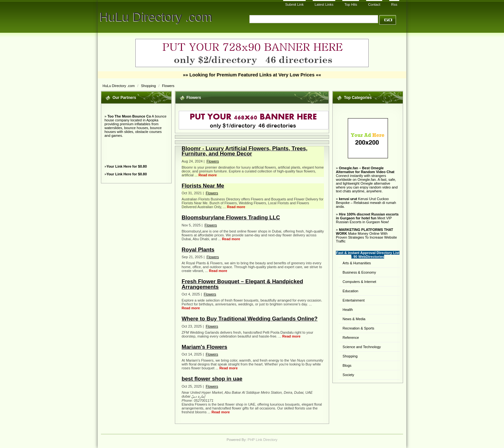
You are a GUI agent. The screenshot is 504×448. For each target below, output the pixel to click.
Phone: (188, 400)
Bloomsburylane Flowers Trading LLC (231, 218)
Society (348, 375)
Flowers (168, 86)
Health (348, 310)
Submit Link (294, 4)
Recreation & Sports (358, 328)
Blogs (347, 365)
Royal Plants (198, 250)
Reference (351, 338)
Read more (208, 175)
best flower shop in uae (212, 379)
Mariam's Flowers (204, 347)
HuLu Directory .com (156, 17)
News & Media (354, 319)
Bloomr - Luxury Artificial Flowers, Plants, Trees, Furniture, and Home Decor (244, 151)
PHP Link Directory (262, 440)
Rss (394, 4)
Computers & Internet (360, 282)
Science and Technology (362, 347)
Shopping (149, 86)
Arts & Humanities (357, 263)
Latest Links (324, 4)
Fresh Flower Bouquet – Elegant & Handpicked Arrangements (242, 284)
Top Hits (351, 4)
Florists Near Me (203, 186)
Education (351, 291)
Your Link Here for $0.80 (127, 166)
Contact (374, 4)
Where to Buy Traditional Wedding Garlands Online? (250, 319)
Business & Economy (359, 272)
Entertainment (354, 300)
